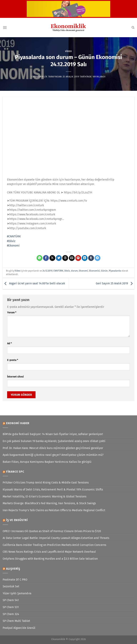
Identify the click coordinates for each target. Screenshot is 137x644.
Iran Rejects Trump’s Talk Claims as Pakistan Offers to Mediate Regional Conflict (54, 510)
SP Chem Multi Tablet (16, 621)
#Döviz (11, 241)
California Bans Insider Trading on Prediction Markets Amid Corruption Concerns (54, 545)
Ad (9, 343)
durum (74, 271)
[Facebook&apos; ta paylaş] (46, 258)
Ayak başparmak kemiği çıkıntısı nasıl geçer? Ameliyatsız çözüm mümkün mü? (53, 455)
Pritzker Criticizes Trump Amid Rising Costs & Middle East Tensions (46, 483)
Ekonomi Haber (18, 423)
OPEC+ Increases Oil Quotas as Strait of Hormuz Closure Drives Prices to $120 (52, 531)
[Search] (133, 28)
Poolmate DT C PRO (15, 580)
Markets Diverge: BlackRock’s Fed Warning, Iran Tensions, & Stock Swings (49, 503)
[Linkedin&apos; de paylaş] (85, 258)
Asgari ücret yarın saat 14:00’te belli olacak (34, 283)
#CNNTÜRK (14, 236)
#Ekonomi (13, 245)
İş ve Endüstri (17, 520)
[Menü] (5, 27)
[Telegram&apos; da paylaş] (97, 258)
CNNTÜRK (58, 271)
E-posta (13, 360)
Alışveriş (13, 569)
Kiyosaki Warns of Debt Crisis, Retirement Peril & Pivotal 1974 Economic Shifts (53, 489)
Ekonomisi (94, 271)
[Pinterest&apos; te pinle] (78, 258)
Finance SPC (15, 472)
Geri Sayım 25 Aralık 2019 (115, 283)
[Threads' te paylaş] (65, 258)
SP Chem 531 (11, 607)
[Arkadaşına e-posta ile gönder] (72, 258)
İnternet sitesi (15, 377)
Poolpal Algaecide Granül (19, 628)
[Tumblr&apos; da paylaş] (91, 258)
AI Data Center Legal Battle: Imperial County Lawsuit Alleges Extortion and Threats (56, 538)
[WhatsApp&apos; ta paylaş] (40, 258)
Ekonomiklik (40, 77)
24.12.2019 (47, 271)
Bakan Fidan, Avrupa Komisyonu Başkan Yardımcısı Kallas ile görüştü (47, 462)
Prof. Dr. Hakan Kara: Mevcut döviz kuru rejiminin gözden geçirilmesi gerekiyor (53, 448)
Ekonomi (83, 271)
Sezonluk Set (11, 586)
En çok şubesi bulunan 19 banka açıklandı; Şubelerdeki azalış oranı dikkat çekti (54, 441)
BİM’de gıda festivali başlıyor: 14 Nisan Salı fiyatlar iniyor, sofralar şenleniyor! (53, 434)
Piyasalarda (115, 271)
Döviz (67, 271)
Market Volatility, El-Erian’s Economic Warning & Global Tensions (45, 496)
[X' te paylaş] (52, 258)
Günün (104, 271)
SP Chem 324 (11, 614)
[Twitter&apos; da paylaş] (59, 258)
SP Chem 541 (11, 600)
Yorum (12, 313)
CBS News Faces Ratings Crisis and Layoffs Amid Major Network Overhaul (49, 552)
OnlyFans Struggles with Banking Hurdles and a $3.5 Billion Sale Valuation (50, 559)
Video (68, 51)
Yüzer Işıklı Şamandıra (17, 593)
